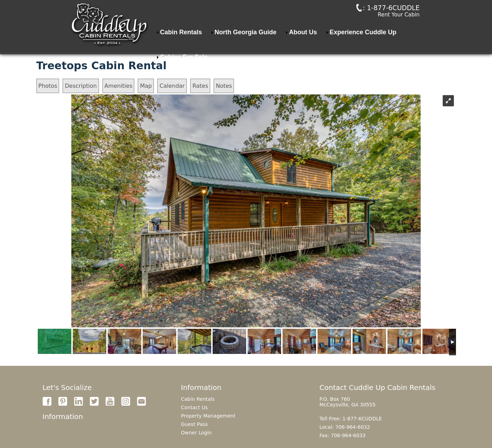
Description (81, 86)
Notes (224, 86)
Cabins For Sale (184, 67)
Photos (48, 86)
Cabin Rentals (181, 42)
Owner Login (197, 433)
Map (146, 86)
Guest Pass (195, 424)
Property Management (208, 416)
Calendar (172, 86)
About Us (303, 42)
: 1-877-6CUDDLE (381, 13)
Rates (200, 86)
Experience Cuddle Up (363, 42)
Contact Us (194, 407)
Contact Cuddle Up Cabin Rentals (378, 387)
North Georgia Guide (246, 42)
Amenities (119, 86)
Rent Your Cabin (399, 20)
